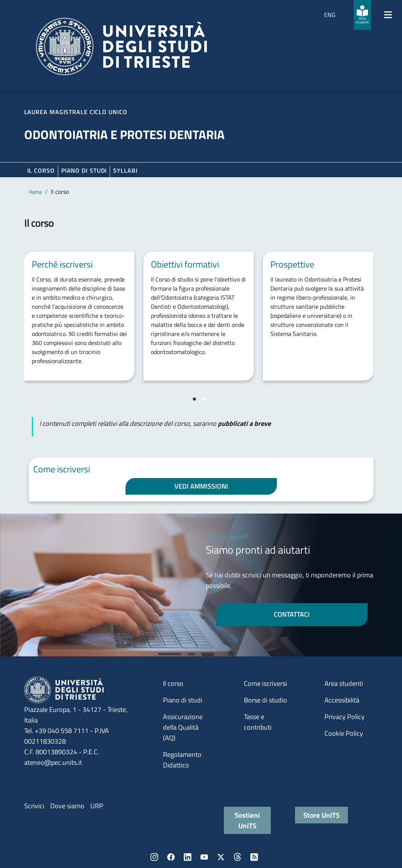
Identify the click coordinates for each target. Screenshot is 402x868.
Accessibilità (342, 700)
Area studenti (344, 683)
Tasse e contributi (258, 722)
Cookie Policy (344, 733)
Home (35, 192)
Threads (237, 857)
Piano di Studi (84, 170)
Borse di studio (265, 700)
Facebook (171, 857)
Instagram (154, 857)
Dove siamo (67, 806)
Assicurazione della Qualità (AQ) (183, 727)
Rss (254, 857)
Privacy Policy (345, 717)
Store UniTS (321, 815)
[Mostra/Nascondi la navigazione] (388, 15)
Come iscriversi (265, 683)
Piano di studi (183, 700)
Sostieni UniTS (247, 820)
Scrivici (34, 806)
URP (97, 806)
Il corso (41, 170)
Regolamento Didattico (182, 760)
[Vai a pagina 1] (194, 399)
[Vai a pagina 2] (203, 399)
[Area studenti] (362, 15)
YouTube (204, 857)
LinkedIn (188, 857)
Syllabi (125, 170)
